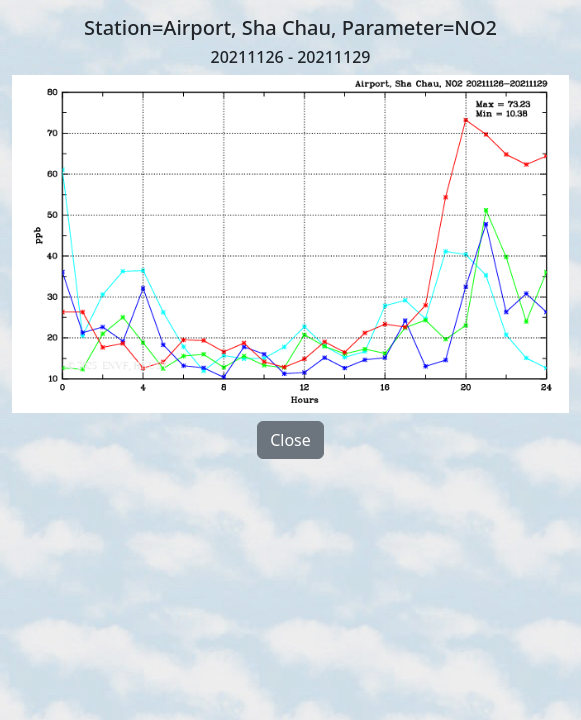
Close (290, 440)
